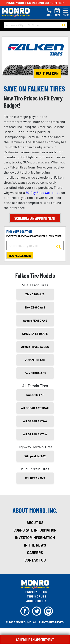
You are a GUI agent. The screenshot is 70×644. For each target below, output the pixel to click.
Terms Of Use (36, 596)
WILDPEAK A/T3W (35, 434)
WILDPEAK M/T (35, 478)
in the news (35, 545)
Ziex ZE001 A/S (35, 360)
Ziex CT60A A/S (35, 373)
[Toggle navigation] (66, 12)
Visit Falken (47, 74)
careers (35, 553)
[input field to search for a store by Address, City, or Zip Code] (35, 25)
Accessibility (36, 601)
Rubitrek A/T (35, 395)
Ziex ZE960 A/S (35, 307)
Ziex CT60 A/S (35, 294)
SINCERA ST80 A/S (35, 334)
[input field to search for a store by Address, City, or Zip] (35, 246)
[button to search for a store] (64, 25)
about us (35, 523)
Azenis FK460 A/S (35, 320)
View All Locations (20, 256)
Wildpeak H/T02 (35, 456)
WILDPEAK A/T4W (35, 421)
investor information (35, 538)
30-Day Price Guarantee (43, 192)
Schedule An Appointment (35, 640)
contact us (35, 560)
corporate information (35, 530)
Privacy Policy (36, 592)
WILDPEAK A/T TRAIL (35, 408)
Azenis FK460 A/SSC (35, 347)
